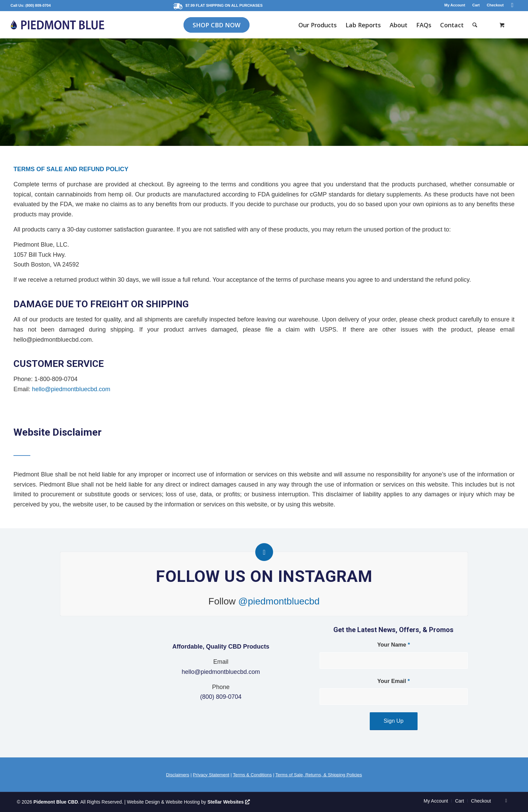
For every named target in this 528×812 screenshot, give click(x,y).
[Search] (475, 25)
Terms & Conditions (253, 775)
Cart (476, 5)
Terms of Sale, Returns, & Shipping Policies (319, 775)
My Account (455, 5)
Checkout (495, 5)
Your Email (394, 681)
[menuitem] (455, 5)
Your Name (393, 645)
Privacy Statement (211, 775)
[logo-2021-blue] (57, 25)
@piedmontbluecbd (279, 601)
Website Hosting (183, 802)
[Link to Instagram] (513, 5)
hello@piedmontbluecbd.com (71, 389)
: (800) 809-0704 (37, 5)
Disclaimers (178, 775)
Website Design (143, 802)
